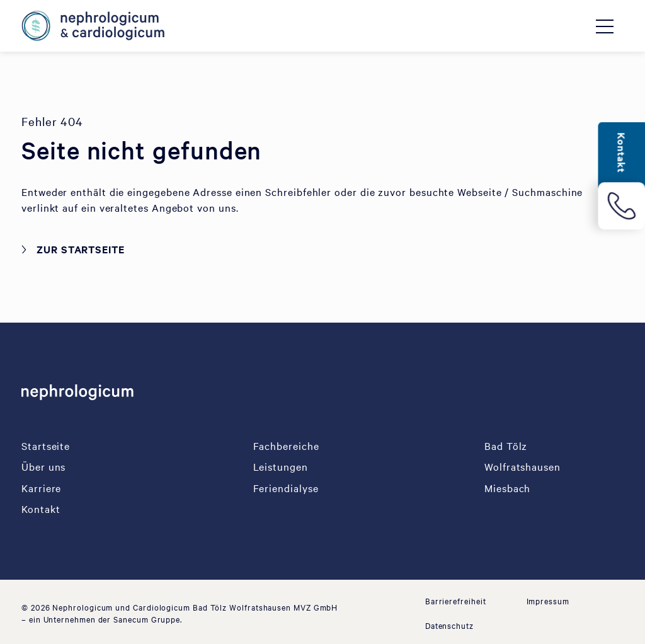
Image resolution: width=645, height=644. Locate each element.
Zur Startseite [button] (81, 249)
